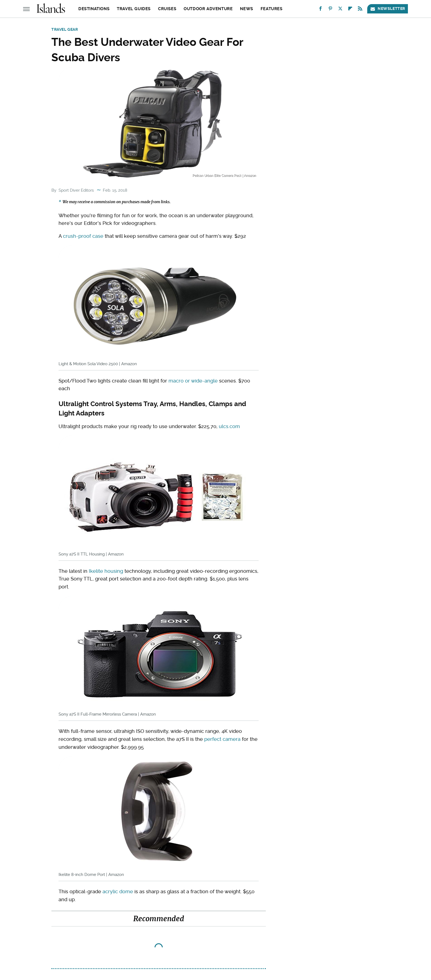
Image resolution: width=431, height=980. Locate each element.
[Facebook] (321, 10)
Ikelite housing (106, 571)
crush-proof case (83, 236)
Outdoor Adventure (208, 9)
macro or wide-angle (193, 381)
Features (272, 9)
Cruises (167, 9)
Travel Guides (134, 9)
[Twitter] (340, 10)
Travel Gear (65, 29)
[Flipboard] (350, 10)
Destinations (94, 9)
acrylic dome (118, 891)
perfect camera (222, 739)
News (246, 9)
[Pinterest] (330, 10)
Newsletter (388, 9)
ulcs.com (229, 426)
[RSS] (360, 10)
